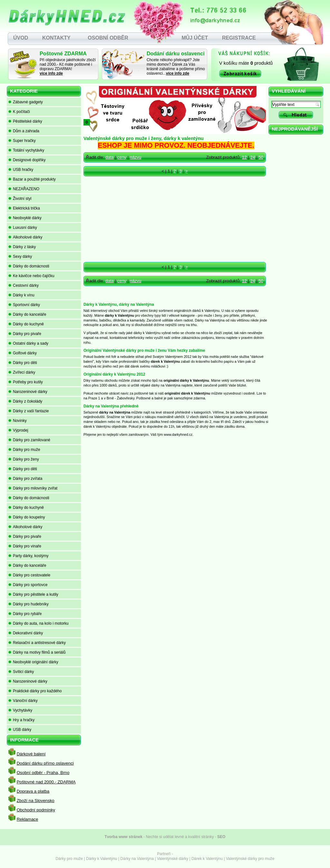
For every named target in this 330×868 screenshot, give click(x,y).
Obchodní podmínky (36, 810)
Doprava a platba (33, 791)
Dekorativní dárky (26, 633)
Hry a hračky (21, 720)
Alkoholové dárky (25, 237)
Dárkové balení (31, 754)
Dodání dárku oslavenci (176, 54)
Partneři (164, 854)
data (110, 157)
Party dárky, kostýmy (28, 556)
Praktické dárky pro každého (35, 691)
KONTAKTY (56, 38)
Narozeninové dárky (28, 392)
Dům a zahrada (24, 131)
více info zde (51, 73)
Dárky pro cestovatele (29, 575)
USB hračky (21, 170)
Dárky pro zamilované (29, 440)
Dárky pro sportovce (28, 585)
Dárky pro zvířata (25, 479)
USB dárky (20, 730)
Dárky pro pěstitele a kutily (33, 594)
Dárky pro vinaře (25, 546)
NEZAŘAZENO (24, 189)
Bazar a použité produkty (32, 179)
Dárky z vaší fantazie (29, 411)
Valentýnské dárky (173, 859)
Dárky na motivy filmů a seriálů (37, 652)
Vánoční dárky (23, 701)
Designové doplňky (27, 160)
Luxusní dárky (23, 228)
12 (244, 157)
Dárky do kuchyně (26, 324)
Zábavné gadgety (26, 102)
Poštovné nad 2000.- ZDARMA (46, 782)
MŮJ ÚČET (195, 38)
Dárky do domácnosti (29, 266)
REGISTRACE (239, 38)
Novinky (18, 421)
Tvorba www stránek (124, 837)
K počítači (19, 112)
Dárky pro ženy (24, 459)
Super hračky (22, 141)
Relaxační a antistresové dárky (37, 643)
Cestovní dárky (24, 285)
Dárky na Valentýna (137, 859)
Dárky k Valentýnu (102, 859)
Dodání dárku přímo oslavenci (45, 763)
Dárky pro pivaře (25, 334)
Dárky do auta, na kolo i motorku (39, 623)
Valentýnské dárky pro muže (250, 859)
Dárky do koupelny (27, 517)
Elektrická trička (24, 208)
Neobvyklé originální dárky (33, 662)
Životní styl (20, 199)
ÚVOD (21, 38)
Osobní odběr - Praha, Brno (43, 773)
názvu (136, 157)
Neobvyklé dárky (25, 218)
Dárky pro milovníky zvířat (33, 488)
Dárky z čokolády (25, 401)
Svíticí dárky (21, 672)
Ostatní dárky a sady (28, 343)
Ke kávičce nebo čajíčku (31, 276)
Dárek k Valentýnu (207, 859)
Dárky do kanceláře (27, 314)
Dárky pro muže (24, 450)
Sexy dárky (20, 257)
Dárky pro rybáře (25, 614)
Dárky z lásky (22, 247)
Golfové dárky (23, 353)
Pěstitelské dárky (25, 121)
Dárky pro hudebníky (29, 604)
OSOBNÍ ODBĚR (108, 38)
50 (261, 157)
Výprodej (18, 430)
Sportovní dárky (24, 305)
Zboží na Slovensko (36, 801)
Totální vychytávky (26, 150)
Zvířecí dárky (22, 372)
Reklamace (28, 819)
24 (252, 157)
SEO (221, 837)
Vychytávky (20, 710)
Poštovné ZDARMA (63, 54)
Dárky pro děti (23, 363)
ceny (122, 157)
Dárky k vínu (21, 295)
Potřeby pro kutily (26, 382)
